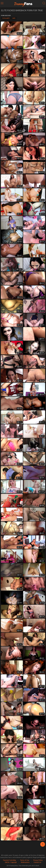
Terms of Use (25, 860)
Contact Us (37, 862)
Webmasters (25, 862)
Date (14, 18)
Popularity (6, 18)
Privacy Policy (38, 860)
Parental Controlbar (10, 860)
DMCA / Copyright (11, 862)
